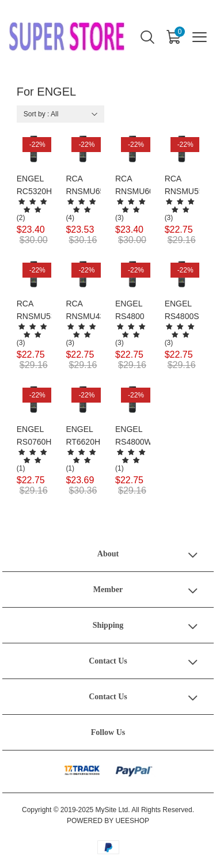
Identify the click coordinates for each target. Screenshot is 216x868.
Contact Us (108, 661)
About (108, 554)
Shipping (108, 625)
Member (108, 590)
